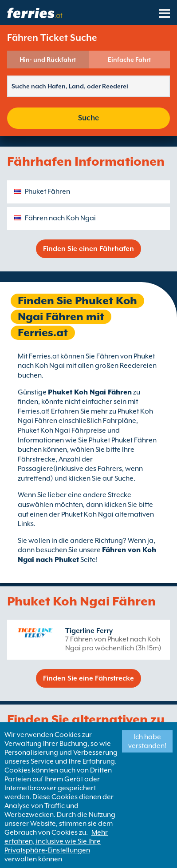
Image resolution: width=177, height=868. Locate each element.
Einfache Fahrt (129, 60)
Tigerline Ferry (89, 631)
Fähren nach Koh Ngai (60, 218)
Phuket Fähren (47, 191)
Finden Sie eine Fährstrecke (88, 678)
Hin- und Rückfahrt (48, 60)
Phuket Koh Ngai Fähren (90, 392)
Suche (88, 118)
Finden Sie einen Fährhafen (88, 249)
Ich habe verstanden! (147, 741)
